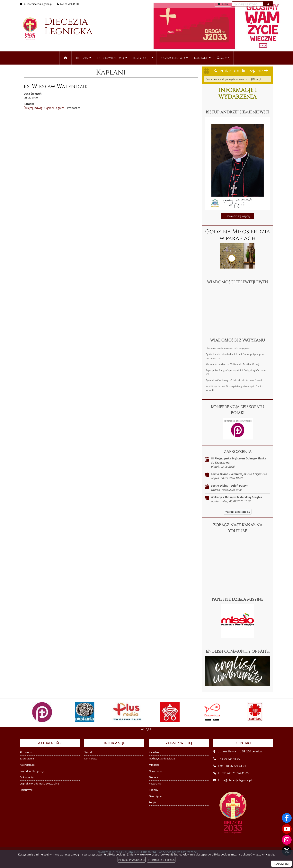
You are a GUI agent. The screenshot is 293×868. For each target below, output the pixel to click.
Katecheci (154, 752)
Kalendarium (27, 765)
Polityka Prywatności (132, 860)
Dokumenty (27, 777)
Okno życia (155, 796)
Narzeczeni (155, 771)
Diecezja (54, 29)
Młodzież (154, 765)
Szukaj (224, 58)
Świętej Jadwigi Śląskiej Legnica (44, 108)
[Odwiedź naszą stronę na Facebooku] (287, 818)
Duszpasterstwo (173, 58)
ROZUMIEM (281, 864)
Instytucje (142, 58)
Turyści (153, 802)
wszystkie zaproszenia (238, 512)
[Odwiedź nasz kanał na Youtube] (287, 829)
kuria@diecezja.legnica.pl (38, 4)
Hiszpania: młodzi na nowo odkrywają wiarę (228, 348)
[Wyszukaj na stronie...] (247, 4)
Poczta (223, 4)
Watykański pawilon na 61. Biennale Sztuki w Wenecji (233, 364)
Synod (88, 752)
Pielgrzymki (26, 790)
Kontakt (201, 58)
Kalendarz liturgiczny (32, 771)
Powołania (155, 784)
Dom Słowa (91, 759)
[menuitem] (83, 58)
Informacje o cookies (161, 860)
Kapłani (111, 72)
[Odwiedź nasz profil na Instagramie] (287, 840)
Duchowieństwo (111, 58)
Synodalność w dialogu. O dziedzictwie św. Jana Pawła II (234, 380)
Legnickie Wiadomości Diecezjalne (39, 784)
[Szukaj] (268, 4)
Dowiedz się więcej (238, 216)
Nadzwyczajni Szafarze (162, 759)
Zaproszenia (27, 759)
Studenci (154, 777)
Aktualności (27, 752)
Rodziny (154, 790)
